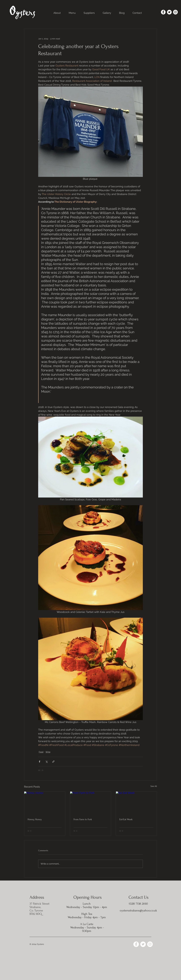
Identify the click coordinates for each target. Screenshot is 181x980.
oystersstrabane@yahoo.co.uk (138, 910)
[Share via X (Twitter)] (46, 762)
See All (154, 786)
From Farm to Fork (83, 819)
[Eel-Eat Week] (136, 803)
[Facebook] (163, 12)
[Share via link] (53, 762)
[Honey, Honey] (45, 803)
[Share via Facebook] (40, 762)
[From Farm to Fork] (91, 803)
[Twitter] (169, 12)
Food (41, 752)
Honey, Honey (35, 819)
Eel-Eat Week (126, 819)
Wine (48, 752)
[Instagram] (175, 12)
